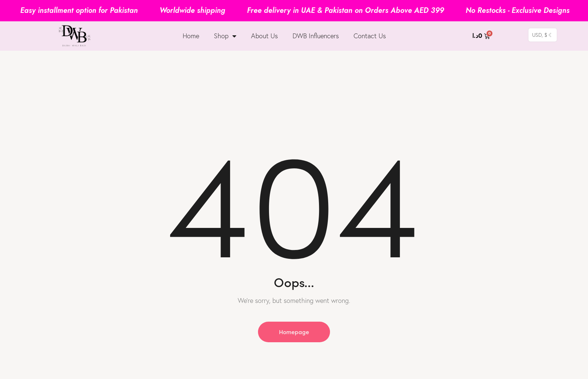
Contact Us (370, 36)
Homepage (294, 332)
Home (191, 36)
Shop (225, 36)
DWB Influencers (316, 36)
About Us (264, 36)
